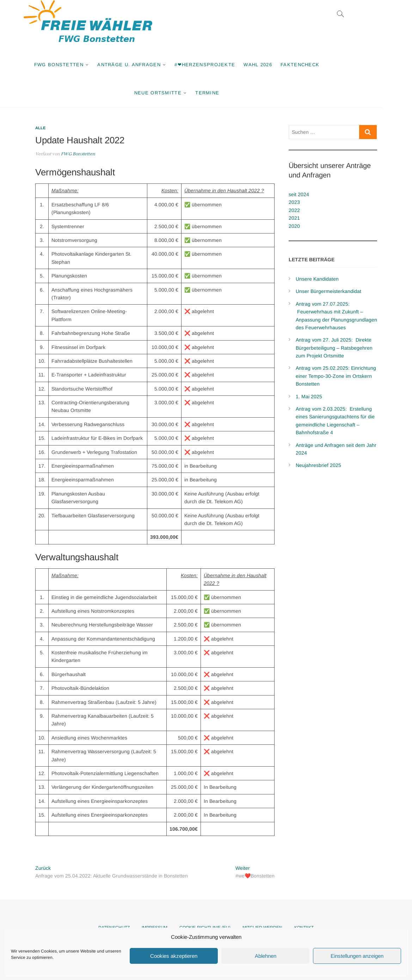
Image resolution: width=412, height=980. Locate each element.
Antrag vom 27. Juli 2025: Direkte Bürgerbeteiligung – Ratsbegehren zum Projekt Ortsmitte (334, 348)
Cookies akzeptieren (174, 956)
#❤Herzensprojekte (220, 65)
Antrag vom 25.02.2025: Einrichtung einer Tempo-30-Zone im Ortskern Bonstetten (336, 376)
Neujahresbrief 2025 (318, 465)
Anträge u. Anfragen (144, 65)
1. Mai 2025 (309, 397)
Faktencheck (315, 65)
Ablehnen (266, 956)
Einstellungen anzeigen (357, 956)
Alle (41, 128)
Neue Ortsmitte (173, 93)
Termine (222, 93)
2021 (294, 218)
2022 (294, 210)
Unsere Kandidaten (317, 279)
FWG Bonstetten (74, 65)
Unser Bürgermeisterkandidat (328, 291)
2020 (294, 226)
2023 (294, 202)
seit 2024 (299, 194)
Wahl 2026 (273, 65)
